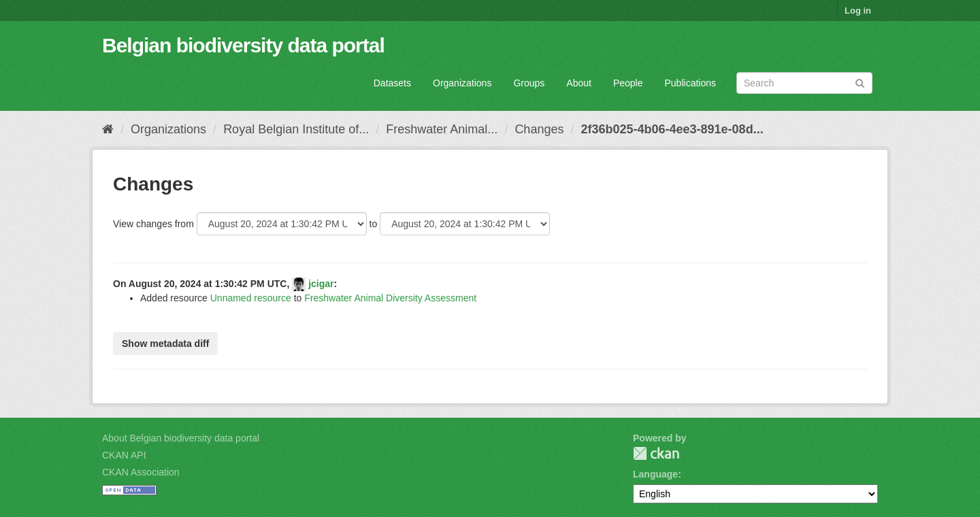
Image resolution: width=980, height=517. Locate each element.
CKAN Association (141, 472)
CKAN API (124, 455)
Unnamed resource (251, 298)
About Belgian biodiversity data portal (181, 438)
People (628, 83)
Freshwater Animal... (442, 129)
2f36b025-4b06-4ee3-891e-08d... (672, 129)
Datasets (392, 83)
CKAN (656, 453)
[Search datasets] (804, 83)
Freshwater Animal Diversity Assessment (390, 298)
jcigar (321, 284)
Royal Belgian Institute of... (296, 129)
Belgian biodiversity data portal (243, 45)
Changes (539, 129)
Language (655, 474)
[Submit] (860, 82)
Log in (858, 11)
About (579, 83)
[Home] (108, 129)
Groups (529, 83)
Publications (691, 83)
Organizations (462, 83)
